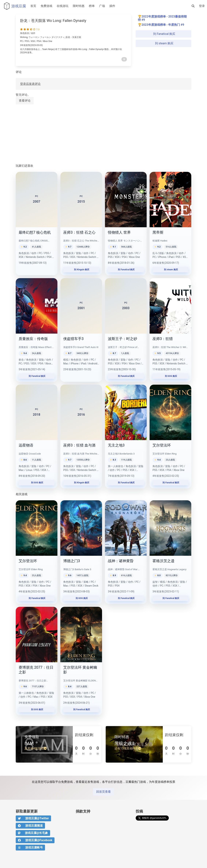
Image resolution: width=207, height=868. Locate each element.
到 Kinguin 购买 (81, 270)
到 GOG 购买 (171, 376)
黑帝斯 (158, 232)
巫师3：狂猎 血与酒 (79, 445)
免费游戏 (46, 6)
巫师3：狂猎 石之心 (79, 232)
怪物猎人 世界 (119, 232)
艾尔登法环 (162, 445)
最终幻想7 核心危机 (35, 232)
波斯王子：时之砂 (123, 339)
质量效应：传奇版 (33, 339)
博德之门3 (72, 561)
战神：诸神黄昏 (121, 561)
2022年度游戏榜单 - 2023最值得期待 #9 (162, 18)
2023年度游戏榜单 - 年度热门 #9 (163, 25)
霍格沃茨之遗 (163, 561)
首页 (33, 6)
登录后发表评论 (30, 84)
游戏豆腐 (14, 6)
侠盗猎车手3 (73, 339)
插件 (112, 6)
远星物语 (26, 445)
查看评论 (25, 101)
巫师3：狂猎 (163, 339)
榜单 (92, 6)
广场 (102, 6)
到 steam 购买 (164, 43)
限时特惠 (79, 6)
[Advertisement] (103, 134)
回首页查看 (103, 792)
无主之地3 (116, 445)
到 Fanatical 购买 (164, 34)
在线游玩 (63, 6)
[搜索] (193, 6)
